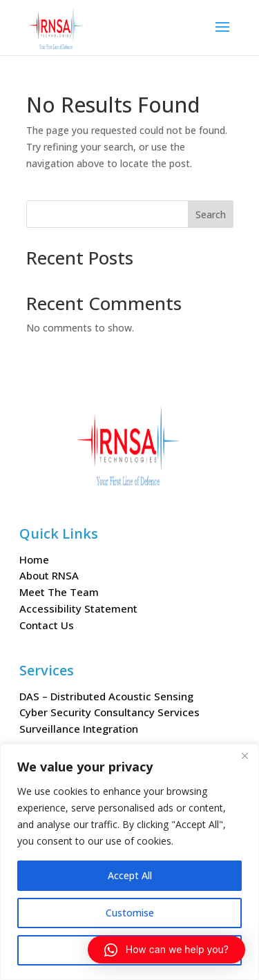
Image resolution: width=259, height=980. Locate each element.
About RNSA (49, 575)
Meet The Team (59, 592)
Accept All (130, 875)
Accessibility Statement (78, 608)
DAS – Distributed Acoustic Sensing (106, 696)
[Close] (244, 756)
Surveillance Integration (79, 729)
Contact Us (47, 625)
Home (34, 559)
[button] (166, 950)
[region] (129, 862)
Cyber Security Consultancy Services (109, 712)
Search (211, 214)
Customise (130, 913)
